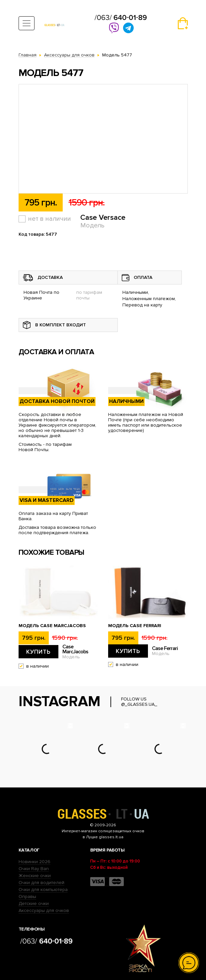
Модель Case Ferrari (135, 626)
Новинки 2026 (34, 862)
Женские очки (35, 876)
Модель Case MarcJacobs (52, 626)
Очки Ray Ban (34, 869)
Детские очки (34, 903)
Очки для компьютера (43, 890)
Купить (38, 652)
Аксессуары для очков (44, 910)
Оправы (27, 897)
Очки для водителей (41, 883)
